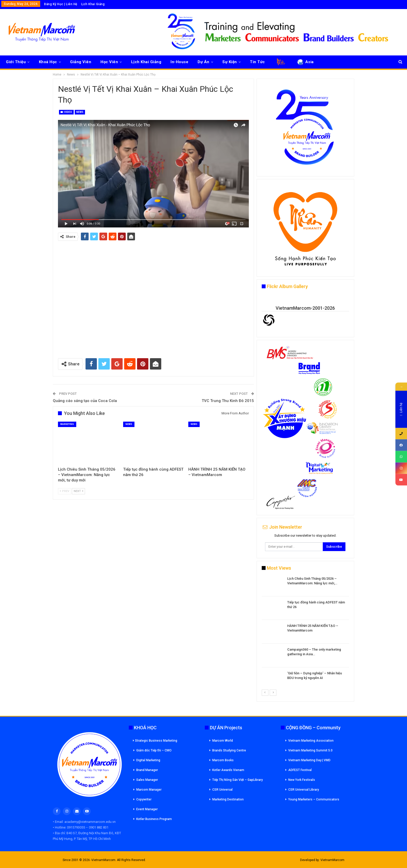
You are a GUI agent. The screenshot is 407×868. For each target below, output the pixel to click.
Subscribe (334, 547)
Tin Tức (257, 62)
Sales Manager (147, 780)
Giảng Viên (81, 62)
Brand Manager (147, 770)
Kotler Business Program (154, 819)
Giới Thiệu (16, 62)
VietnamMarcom (332, 860)
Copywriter (144, 799)
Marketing (67, 424)
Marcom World (223, 741)
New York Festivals (302, 780)
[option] (305, 633)
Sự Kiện (230, 62)
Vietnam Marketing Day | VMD (309, 760)
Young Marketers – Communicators (314, 799)
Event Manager (147, 809)
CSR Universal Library (304, 790)
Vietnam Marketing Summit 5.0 (310, 750)
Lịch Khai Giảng (93, 4)
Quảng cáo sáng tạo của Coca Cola (85, 401)
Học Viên (109, 62)
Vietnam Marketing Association (311, 741)
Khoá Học (48, 62)
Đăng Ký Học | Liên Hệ (61, 4)
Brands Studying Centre (229, 750)
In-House (179, 62)
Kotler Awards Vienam (228, 770)
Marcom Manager (149, 790)
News (80, 112)
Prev (65, 491)
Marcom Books (223, 760)
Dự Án (203, 62)
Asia (305, 62)
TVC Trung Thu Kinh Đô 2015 (228, 401)
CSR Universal (222, 790)
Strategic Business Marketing (155, 741)
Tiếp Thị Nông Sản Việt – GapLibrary (238, 780)
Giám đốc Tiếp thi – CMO (154, 750)
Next (78, 491)
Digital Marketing (148, 760)
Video (66, 112)
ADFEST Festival (300, 770)
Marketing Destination (228, 799)
